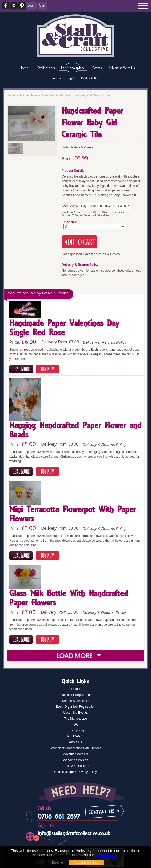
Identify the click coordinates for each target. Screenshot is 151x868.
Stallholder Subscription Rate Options (76, 748)
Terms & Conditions (75, 766)
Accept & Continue (86, 863)
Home (24, 68)
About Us (76, 742)
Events (97, 68)
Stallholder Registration (75, 695)
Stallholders (46, 68)
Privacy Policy (106, 855)
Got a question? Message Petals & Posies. (91, 254)
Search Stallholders (75, 701)
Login (31, 5)
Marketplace (29, 95)
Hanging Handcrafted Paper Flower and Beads (75, 431)
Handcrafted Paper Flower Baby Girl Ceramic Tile (76, 95)
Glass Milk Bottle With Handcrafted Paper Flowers (69, 599)
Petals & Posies (82, 147)
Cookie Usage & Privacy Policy (76, 772)
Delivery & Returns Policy (105, 342)
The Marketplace (73, 68)
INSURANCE (90, 78)
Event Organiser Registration (75, 707)
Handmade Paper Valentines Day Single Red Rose (64, 328)
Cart (42, 5)
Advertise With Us (122, 68)
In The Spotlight (64, 78)
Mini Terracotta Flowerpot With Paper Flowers (72, 515)
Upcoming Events (75, 713)
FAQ (75, 724)
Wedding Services (76, 760)
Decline (57, 862)
